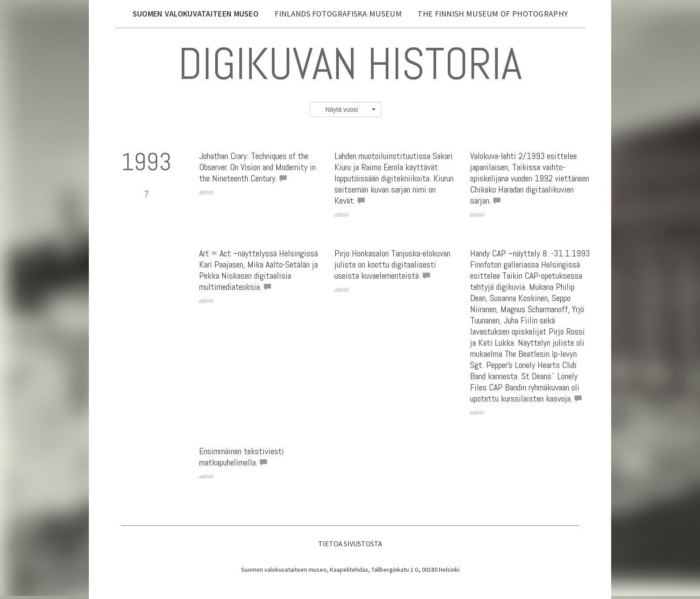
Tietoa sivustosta (350, 544)
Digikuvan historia (350, 64)
